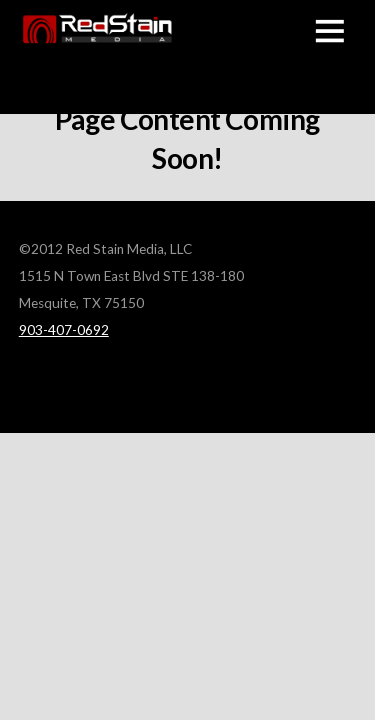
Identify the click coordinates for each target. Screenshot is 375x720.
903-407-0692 (64, 330)
